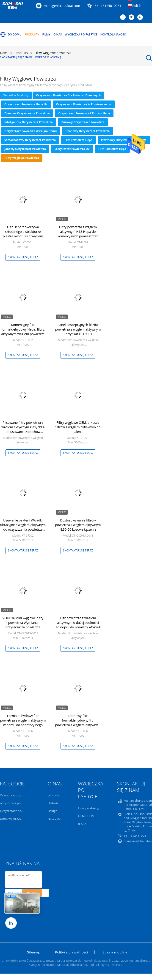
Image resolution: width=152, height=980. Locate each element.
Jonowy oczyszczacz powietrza (25, 149)
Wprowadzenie (58, 795)
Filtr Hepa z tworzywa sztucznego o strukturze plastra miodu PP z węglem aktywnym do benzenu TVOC (23, 234)
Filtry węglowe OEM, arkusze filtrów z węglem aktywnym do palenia (78, 427)
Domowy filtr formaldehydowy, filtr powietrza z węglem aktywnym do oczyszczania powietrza (78, 723)
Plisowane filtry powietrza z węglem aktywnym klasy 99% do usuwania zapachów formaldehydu (23, 429)
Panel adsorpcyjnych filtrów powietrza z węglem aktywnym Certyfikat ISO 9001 (78, 329)
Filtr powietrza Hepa (78, 140)
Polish (137, 6)
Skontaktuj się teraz (23, 257)
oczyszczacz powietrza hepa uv (26, 104)
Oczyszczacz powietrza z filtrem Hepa (84, 113)
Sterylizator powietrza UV (72, 149)
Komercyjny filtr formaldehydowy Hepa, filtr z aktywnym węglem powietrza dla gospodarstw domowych (23, 332)
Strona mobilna (115, 952)
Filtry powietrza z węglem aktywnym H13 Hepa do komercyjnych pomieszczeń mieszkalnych (78, 234)
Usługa (52, 811)
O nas (58, 34)
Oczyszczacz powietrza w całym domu (30, 131)
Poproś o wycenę (48, 57)
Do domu (11, 35)
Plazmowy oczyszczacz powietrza (124, 140)
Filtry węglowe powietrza (22, 158)
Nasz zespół (56, 819)
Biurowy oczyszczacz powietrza (83, 122)
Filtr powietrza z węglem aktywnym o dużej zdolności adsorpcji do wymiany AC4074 (78, 623)
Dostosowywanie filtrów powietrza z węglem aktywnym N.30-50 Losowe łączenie (78, 525)
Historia (53, 803)
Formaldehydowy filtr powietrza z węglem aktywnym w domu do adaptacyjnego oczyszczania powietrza (23, 723)
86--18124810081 (108, 6)
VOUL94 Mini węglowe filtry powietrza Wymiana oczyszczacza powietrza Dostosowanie (23, 625)
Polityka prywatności (71, 952)
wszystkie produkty (16, 95)
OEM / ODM (86, 816)
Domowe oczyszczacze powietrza (27, 113)
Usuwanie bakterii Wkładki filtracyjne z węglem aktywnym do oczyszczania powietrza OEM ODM (23, 527)
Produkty (32, 34)
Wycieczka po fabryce (81, 34)
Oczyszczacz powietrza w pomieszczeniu (84, 104)
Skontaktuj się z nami (16, 57)
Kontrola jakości (113, 34)
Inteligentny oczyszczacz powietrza (29, 122)
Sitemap (34, 952)
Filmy (46, 34)
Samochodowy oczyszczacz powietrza (30, 140)
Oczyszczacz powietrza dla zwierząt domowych (68, 95)
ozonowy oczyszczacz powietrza (87, 131)
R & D (82, 824)
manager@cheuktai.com (62, 6)
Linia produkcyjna (90, 808)
